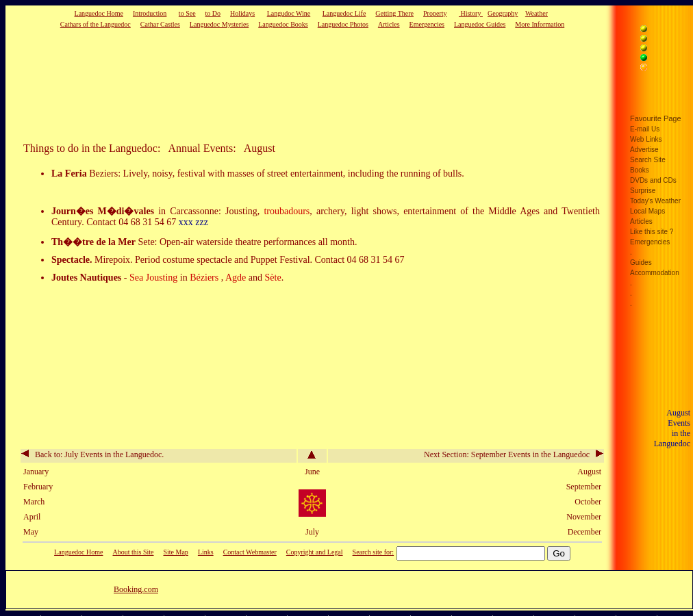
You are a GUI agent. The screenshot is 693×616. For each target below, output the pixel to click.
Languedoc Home (99, 13)
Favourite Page (656, 118)
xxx (186, 222)
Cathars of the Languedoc (96, 24)
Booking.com (136, 589)
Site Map (175, 552)
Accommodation (655, 273)
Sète (273, 278)
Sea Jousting (155, 278)
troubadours (287, 211)
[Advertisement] (291, 85)
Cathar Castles (160, 24)
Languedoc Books (283, 24)
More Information (540, 24)
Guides (641, 262)
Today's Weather (655, 201)
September (584, 487)
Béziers (204, 278)
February (38, 487)
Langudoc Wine (289, 13)
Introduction (150, 13)
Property (435, 13)
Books (640, 170)
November (584, 517)
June (312, 472)
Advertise (644, 150)
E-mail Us (645, 129)
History (471, 13)
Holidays (242, 13)
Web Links (646, 139)
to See (187, 13)
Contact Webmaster (250, 552)
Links (206, 552)
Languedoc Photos (343, 24)
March (34, 502)
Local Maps (647, 211)
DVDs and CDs (653, 180)
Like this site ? (652, 232)
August (589, 472)
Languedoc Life (344, 13)
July (312, 532)
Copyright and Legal (315, 552)
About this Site (133, 552)
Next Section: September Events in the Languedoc (514, 454)
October (588, 502)
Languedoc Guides (480, 24)
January (36, 472)
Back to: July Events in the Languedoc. (92, 454)
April (32, 517)
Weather (537, 13)
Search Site (648, 160)
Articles (389, 24)
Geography (503, 13)
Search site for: (374, 552)
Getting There (394, 13)
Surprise (643, 191)
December (584, 532)
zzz (202, 222)
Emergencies (427, 24)
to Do (213, 13)
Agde (236, 278)
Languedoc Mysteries (219, 24)
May (31, 532)
